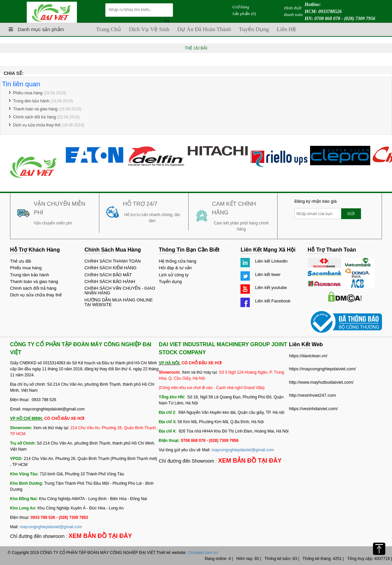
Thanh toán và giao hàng (35, 109)
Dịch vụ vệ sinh (149, 29)
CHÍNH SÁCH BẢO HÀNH (110, 281)
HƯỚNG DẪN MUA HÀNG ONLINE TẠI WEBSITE (118, 302)
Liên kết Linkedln (271, 261)
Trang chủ (109, 29)
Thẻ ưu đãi (21, 261)
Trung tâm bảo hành (31, 101)
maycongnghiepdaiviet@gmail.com (51, 527)
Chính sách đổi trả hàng (34, 117)
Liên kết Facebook (273, 301)
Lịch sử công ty (174, 275)
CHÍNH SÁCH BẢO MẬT (108, 275)
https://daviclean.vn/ (308, 356)
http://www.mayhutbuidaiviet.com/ (321, 382)
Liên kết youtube (271, 288)
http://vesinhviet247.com (312, 395)
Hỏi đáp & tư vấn (175, 268)
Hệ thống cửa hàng (178, 261)
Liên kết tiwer (268, 274)
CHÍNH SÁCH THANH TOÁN (112, 261)
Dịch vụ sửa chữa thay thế (37, 125)
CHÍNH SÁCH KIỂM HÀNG (110, 268)
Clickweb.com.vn (203, 553)
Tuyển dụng (254, 29)
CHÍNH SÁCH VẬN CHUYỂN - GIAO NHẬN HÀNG (120, 291)
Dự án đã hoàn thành (204, 29)
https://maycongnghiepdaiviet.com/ (322, 369)
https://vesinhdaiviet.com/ (313, 409)
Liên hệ (286, 29)
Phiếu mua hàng (28, 93)
